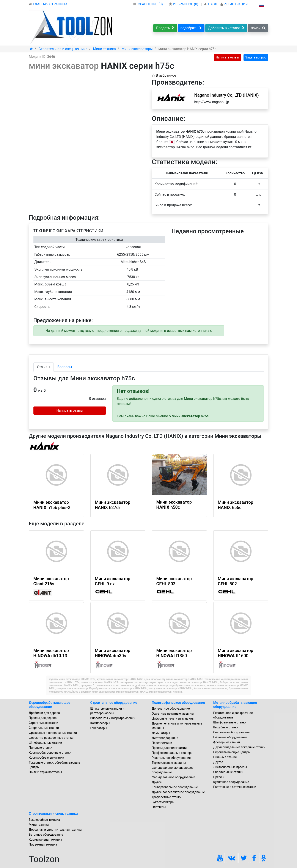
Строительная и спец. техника (53, 814)
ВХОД (211, 4)
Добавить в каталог (226, 28)
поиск (258, 28)
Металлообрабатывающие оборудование (235, 705)
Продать (165, 28)
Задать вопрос (256, 57)
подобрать (191, 28)
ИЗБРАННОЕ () (184, 4)
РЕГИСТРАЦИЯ (234, 4)
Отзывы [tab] (44, 367)
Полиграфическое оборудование (178, 703)
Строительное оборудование (114, 703)
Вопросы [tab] (65, 367)
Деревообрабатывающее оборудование (50, 705)
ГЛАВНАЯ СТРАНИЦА (48, 4)
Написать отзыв (227, 57)
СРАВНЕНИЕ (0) (150, 4)
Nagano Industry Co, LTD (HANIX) (227, 95)
